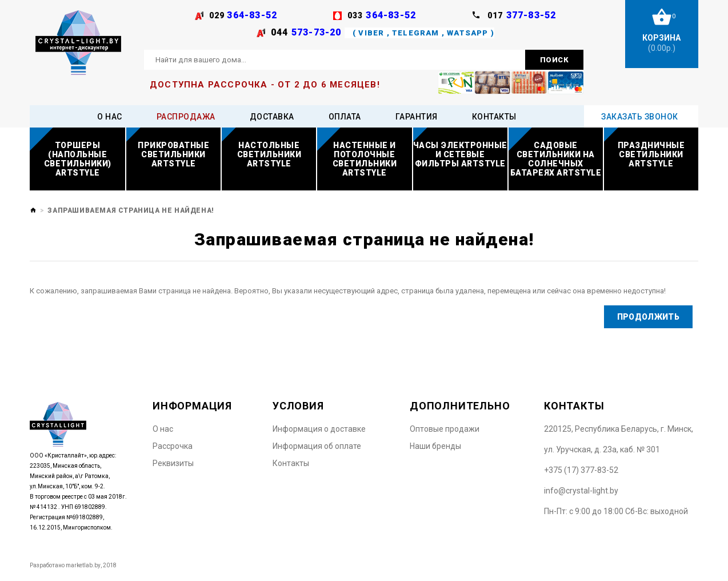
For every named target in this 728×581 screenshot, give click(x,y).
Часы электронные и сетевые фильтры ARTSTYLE (460, 154)
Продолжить (648, 317)
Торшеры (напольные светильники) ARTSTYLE (78, 159)
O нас (163, 429)
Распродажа (186, 117)
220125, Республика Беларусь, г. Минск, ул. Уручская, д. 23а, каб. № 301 (619, 439)
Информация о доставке (319, 429)
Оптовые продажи (445, 429)
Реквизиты (173, 463)
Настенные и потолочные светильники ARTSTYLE (365, 159)
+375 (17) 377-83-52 (581, 470)
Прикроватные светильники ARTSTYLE (173, 154)
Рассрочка (173, 446)
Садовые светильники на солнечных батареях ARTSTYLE (556, 159)
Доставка (272, 117)
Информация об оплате (317, 446)
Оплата (345, 117)
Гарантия (417, 117)
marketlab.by (83, 565)
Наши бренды (435, 446)
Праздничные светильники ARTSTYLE (651, 154)
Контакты (494, 117)
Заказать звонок (640, 117)
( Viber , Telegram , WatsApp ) (422, 33)
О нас (110, 117)
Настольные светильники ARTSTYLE (269, 154)
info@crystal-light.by (581, 491)
